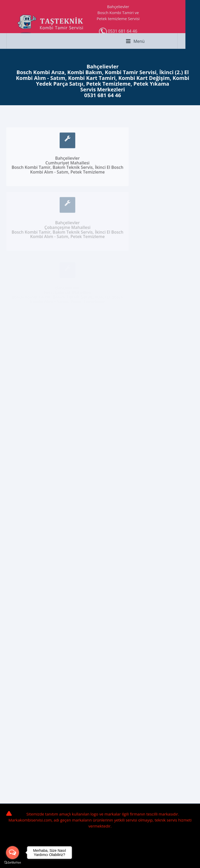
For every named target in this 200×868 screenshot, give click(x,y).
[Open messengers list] (12, 853)
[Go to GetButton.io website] (12, 863)
